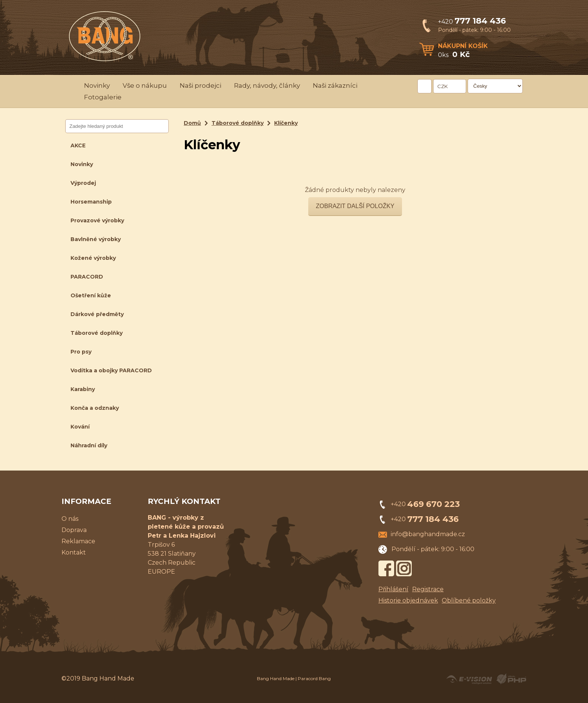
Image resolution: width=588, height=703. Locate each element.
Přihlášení (393, 589)
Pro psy (81, 352)
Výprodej (83, 183)
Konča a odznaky (95, 408)
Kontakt (74, 552)
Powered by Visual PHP (511, 679)
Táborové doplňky (97, 333)
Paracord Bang (314, 678)
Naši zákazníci (335, 85)
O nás (70, 519)
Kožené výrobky (93, 258)
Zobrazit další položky (355, 206)
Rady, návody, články (267, 85)
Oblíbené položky (469, 600)
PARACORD (87, 277)
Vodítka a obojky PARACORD (111, 370)
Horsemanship (91, 202)
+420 (472, 22)
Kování (80, 427)
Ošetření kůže (91, 295)
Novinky (97, 85)
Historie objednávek (408, 600)
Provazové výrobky (97, 220)
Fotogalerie (103, 97)
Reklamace (78, 541)
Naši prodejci (200, 85)
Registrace (428, 589)
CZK (442, 86)
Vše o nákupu (145, 85)
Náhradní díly (89, 445)
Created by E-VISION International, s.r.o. (469, 679)
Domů (192, 123)
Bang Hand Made (276, 678)
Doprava (74, 530)
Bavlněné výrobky (96, 239)
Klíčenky (286, 123)
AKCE (78, 145)
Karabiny (83, 389)
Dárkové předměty (97, 314)
